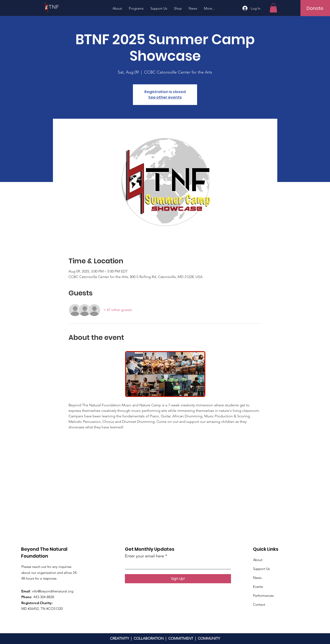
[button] (273, 8)
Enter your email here (144, 556)
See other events (165, 97)
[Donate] (315, 8)
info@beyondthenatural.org (53, 591)
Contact (259, 604)
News (257, 578)
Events (258, 587)
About (258, 560)
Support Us (261, 569)
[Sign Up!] (178, 579)
